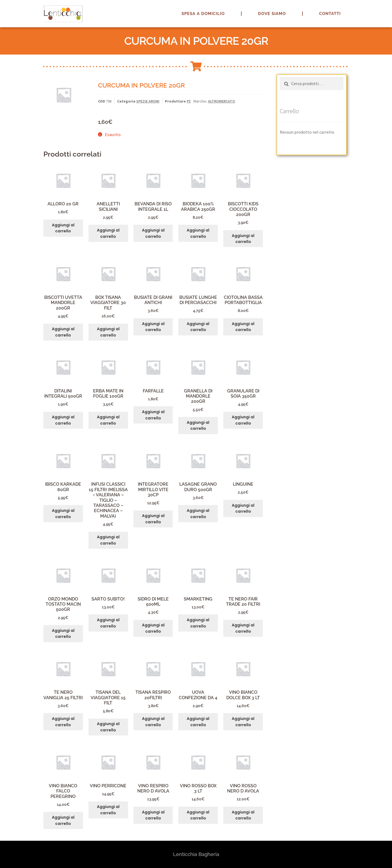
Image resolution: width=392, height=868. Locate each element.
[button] (380, 8)
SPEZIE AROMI (148, 101)
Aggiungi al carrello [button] (63, 228)
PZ (189, 101)
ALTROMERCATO (222, 101)
